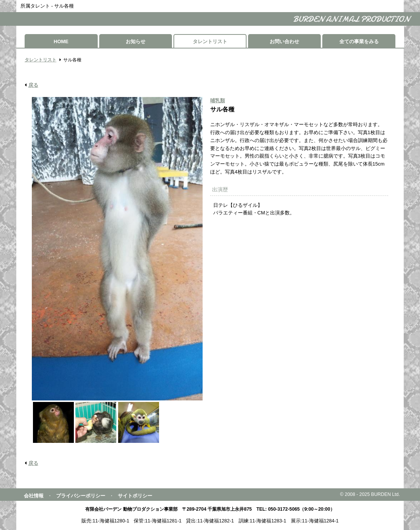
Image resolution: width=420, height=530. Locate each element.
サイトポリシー (135, 496)
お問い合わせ (284, 41)
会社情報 (34, 496)
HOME (61, 41)
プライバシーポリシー (81, 496)
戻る (33, 85)
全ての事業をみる (359, 41)
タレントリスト (210, 41)
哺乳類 (218, 101)
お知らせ (136, 41)
